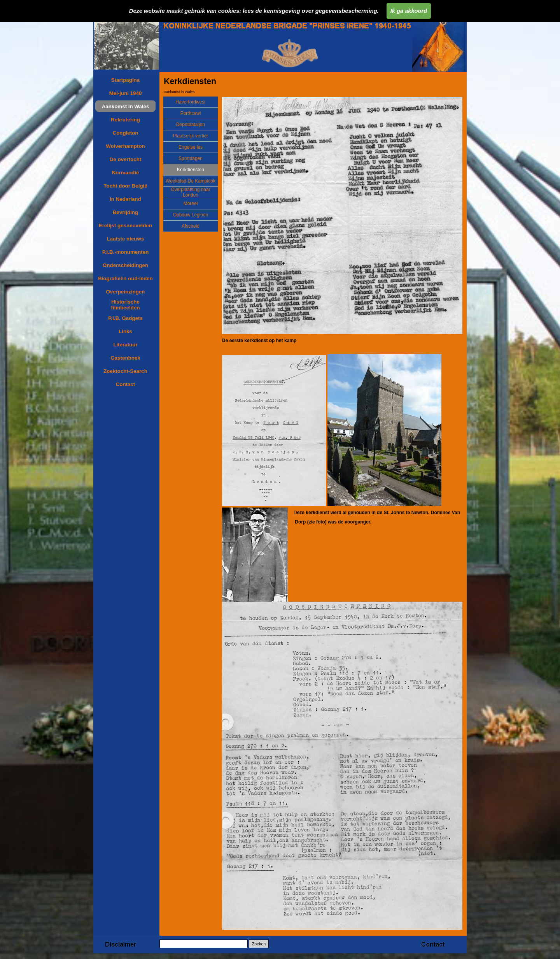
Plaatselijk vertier (191, 136)
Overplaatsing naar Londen (190, 192)
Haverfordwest (190, 102)
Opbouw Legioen (191, 215)
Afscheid (191, 226)
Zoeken (259, 944)
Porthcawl (191, 113)
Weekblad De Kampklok (191, 181)
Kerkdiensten (191, 170)
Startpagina (125, 80)
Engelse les (191, 147)
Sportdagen (191, 158)
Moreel (191, 204)
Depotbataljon (191, 125)
